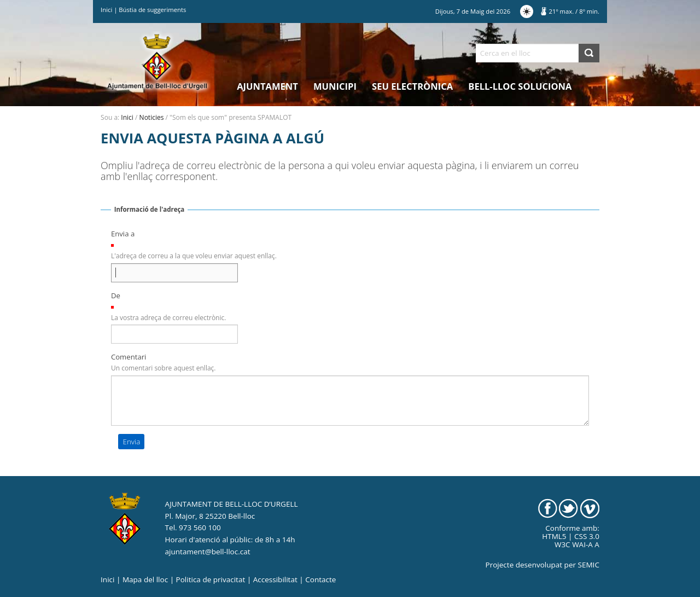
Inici (106, 10)
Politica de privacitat (211, 579)
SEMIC (589, 565)
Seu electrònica (412, 86)
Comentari (129, 357)
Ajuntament (267, 86)
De (116, 295)
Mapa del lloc (145, 579)
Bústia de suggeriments (152, 10)
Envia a (123, 234)
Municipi (335, 86)
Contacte (320, 579)
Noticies (152, 117)
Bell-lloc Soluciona (520, 86)
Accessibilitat (275, 579)
